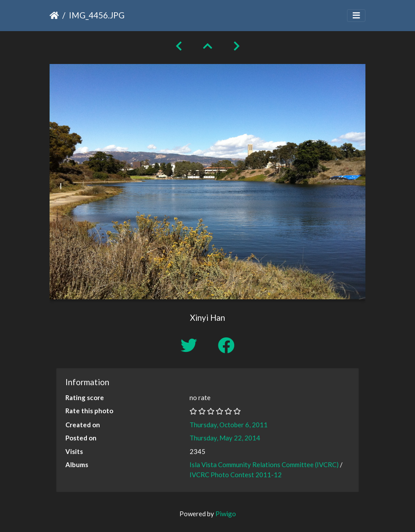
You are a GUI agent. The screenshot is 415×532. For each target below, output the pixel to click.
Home (54, 15)
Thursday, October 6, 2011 (229, 425)
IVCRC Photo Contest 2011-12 (236, 475)
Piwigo (226, 514)
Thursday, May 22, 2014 (225, 438)
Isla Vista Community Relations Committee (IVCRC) (264, 465)
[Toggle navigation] (356, 16)
